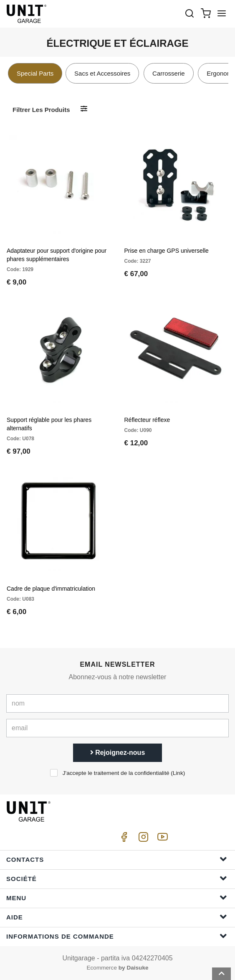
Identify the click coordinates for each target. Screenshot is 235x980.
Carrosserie (169, 73)
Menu (117, 897)
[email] (117, 728)
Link (178, 773)
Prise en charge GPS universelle (167, 251)
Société (117, 878)
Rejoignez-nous (118, 753)
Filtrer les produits (41, 110)
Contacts (117, 859)
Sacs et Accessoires (102, 73)
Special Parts (35, 73)
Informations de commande (117, 936)
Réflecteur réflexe (147, 420)
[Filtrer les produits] (84, 109)
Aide (117, 917)
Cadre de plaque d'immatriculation (51, 589)
